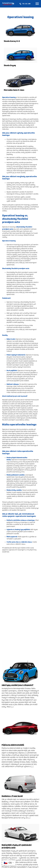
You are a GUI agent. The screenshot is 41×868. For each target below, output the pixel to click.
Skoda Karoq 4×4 (12, 41)
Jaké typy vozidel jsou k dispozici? (17, 685)
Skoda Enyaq (10, 65)
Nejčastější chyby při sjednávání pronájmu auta (17, 846)
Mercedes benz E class (14, 90)
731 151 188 (25, 4)
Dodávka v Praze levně (12, 796)
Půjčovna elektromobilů (13, 745)
